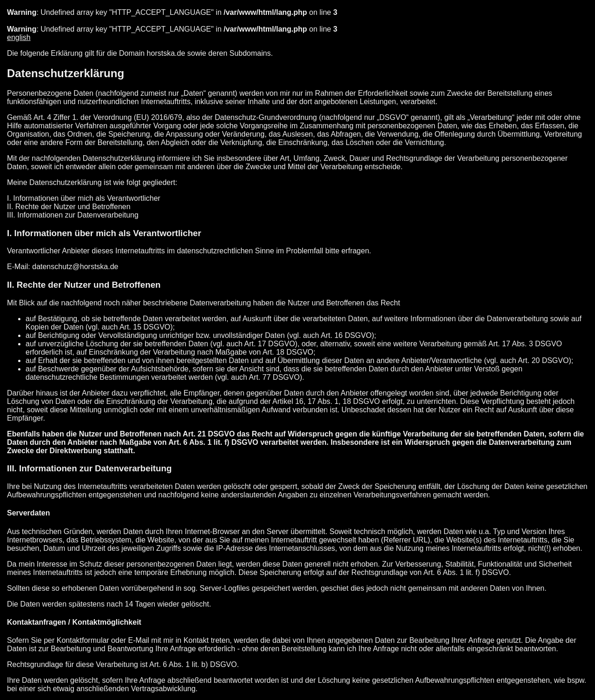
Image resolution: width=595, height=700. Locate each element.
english (19, 37)
